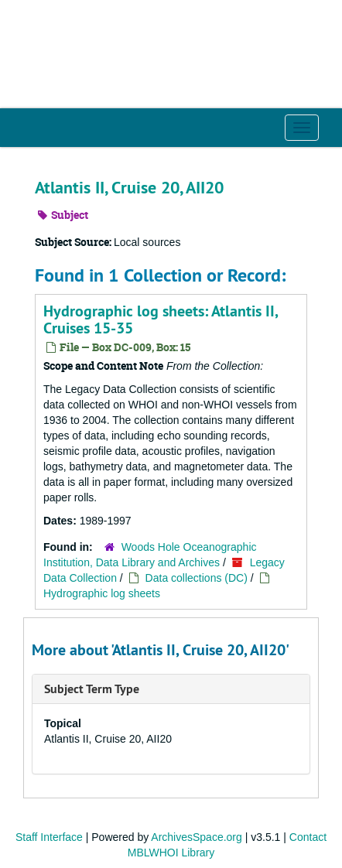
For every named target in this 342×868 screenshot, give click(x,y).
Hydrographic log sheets (102, 593)
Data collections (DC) (197, 578)
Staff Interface (49, 837)
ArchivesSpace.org (197, 837)
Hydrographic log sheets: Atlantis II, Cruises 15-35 (161, 320)
